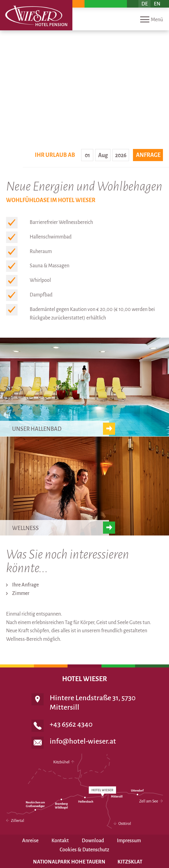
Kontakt (60, 841)
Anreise (30, 841)
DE (145, 4)
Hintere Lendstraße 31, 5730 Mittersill (93, 703)
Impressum (129, 841)
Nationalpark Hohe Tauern (69, 862)
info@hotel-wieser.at (83, 741)
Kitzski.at (130, 862)
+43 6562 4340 (71, 724)
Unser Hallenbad (37, 429)
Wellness (25, 528)
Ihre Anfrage (25, 585)
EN (157, 4)
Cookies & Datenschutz (85, 850)
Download (93, 841)
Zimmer (21, 593)
